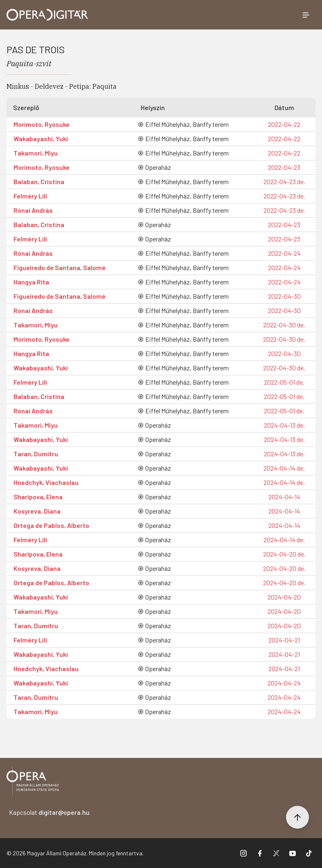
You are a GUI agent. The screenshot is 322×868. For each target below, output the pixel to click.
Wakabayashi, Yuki (41, 139)
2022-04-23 (284, 167)
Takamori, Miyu (36, 153)
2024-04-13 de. (284, 425)
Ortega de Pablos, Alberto (51, 525)
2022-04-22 (284, 124)
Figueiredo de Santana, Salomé (60, 267)
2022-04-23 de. (284, 181)
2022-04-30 (284, 296)
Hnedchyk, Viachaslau (46, 482)
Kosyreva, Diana (37, 511)
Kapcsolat (49, 812)
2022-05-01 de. (284, 382)
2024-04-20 (284, 597)
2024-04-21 (284, 640)
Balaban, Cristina (39, 181)
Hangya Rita (31, 282)
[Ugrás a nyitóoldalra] (47, 15)
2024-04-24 (284, 683)
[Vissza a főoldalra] (33, 782)
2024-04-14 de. (284, 468)
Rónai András (33, 210)
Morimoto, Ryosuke (42, 124)
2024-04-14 (284, 497)
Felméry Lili (30, 196)
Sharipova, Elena (38, 497)
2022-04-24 (284, 253)
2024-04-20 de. (284, 554)
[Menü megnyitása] (306, 15)
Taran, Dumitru (36, 454)
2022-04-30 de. (284, 325)
